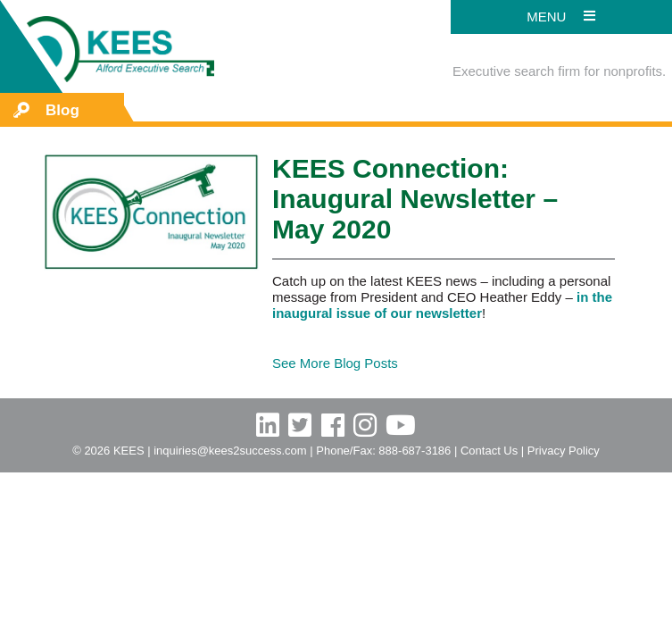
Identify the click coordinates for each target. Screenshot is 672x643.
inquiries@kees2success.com (230, 451)
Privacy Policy (564, 451)
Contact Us (489, 451)
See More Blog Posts (335, 363)
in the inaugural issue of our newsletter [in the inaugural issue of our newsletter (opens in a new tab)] (442, 305)
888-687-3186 (415, 451)
